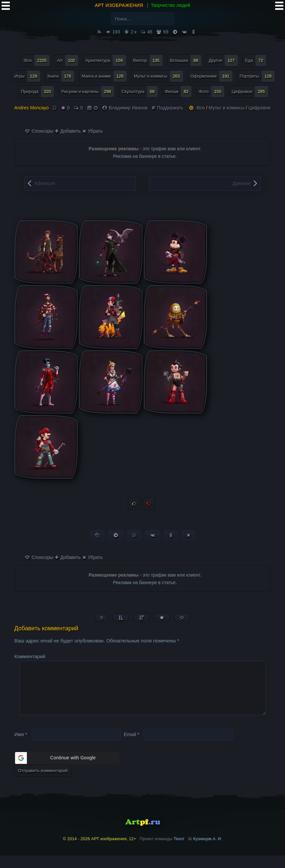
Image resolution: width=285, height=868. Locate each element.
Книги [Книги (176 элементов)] (61, 76)
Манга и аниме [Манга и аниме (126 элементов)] (104, 76)
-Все (200, 108)
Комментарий (30, 658)
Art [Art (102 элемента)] (68, 60)
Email (132, 746)
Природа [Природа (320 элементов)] (38, 92)
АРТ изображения (119, 5)
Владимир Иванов (128, 108)
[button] (67, 770)
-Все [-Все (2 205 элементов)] (36, 60)
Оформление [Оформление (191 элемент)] (211, 76)
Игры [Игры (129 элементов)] (27, 76)
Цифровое (259, 108)
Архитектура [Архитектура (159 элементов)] (106, 60)
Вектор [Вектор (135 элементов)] (148, 60)
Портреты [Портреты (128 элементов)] (257, 76)
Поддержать (168, 108)
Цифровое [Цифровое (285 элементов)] (250, 92)
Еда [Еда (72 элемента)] (256, 60)
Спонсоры (39, 131)
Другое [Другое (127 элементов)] (223, 60)
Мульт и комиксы (227, 108)
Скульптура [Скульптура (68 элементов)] (140, 92)
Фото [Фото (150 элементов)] (212, 92)
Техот (179, 851)
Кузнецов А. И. (208, 851)
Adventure (45, 183)
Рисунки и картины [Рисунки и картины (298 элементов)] (88, 92)
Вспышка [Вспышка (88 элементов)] (186, 60)
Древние (241, 183)
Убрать (93, 131)
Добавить (68, 131)
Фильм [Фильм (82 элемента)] (179, 92)
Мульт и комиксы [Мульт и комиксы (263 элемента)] (159, 76)
